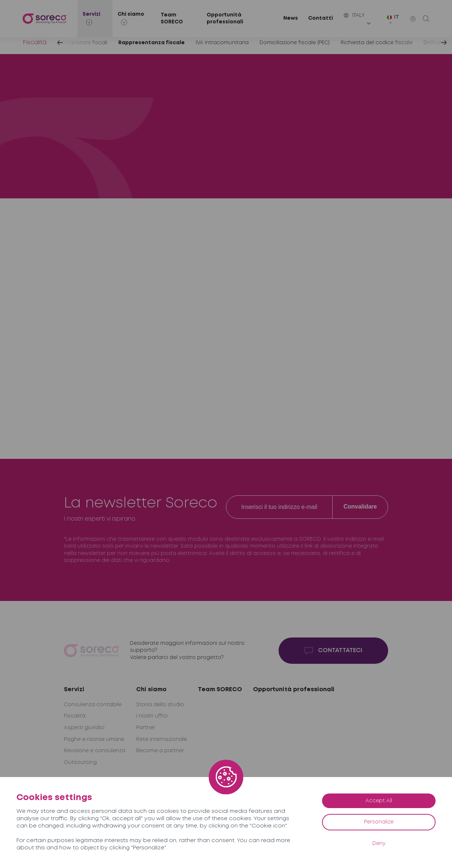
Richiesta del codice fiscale (377, 43)
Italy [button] (354, 15)
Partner (146, 728)
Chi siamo (151, 690)
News (291, 18)
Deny (379, 844)
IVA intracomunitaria (222, 43)
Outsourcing (80, 762)
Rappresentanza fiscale (152, 43)
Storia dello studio (160, 705)
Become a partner (160, 751)
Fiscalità (35, 43)
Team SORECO (172, 19)
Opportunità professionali (225, 19)
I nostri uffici (152, 716)
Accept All (379, 801)
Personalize (379, 822)
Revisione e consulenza (95, 751)
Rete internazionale (162, 739)
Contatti (321, 18)
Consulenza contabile (93, 705)
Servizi (74, 690)
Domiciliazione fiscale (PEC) (295, 43)
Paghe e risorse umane (94, 739)
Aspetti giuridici (84, 728)
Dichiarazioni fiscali (82, 43)
